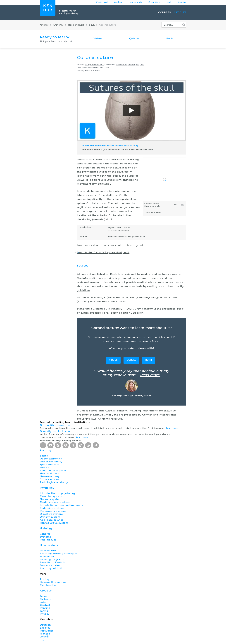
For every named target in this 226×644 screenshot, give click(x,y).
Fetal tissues (48, 540)
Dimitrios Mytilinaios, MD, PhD (130, 65)
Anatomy (58, 25)
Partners (46, 599)
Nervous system (51, 499)
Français (45, 634)
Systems (45, 537)
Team (43, 596)
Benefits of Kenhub (52, 562)
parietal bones (96, 168)
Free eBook (47, 557)
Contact (45, 605)
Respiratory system (53, 511)
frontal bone (119, 164)
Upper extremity (51, 459)
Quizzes (134, 38)
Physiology (47, 488)
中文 (42, 640)
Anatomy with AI (51, 568)
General (45, 534)
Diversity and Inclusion (55, 431)
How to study (135, 2)
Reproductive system (54, 523)
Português (47, 631)
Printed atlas (48, 551)
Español (45, 628)
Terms (44, 611)
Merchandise (48, 585)
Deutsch (45, 625)
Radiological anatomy (54, 482)
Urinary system (50, 517)
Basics (44, 456)
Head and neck (76, 25)
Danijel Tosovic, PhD (94, 65)
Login (170, 2)
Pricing (44, 579)
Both (169, 38)
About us (46, 591)
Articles (180, 12)
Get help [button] (118, 2)
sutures (102, 172)
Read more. (150, 375)
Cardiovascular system (55, 502)
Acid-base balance (52, 520)
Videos (98, 38)
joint (80, 164)
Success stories (50, 565)
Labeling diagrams (52, 560)
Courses (164, 12)
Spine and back (50, 465)
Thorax (44, 468)
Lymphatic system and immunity (62, 505)
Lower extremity (51, 462)
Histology (46, 528)
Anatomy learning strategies (59, 554)
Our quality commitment (56, 425)
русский (44, 637)
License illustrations (53, 582)
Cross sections (50, 479)
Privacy (45, 614)
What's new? (102, 2)
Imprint (45, 608)
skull (118, 168)
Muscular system (51, 496)
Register (182, 2)
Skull (92, 25)
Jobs (43, 602)
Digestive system (51, 514)
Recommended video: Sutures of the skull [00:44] (110, 146)
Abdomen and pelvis (53, 471)
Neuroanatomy (50, 476)
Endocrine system (52, 508)
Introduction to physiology (58, 493)
